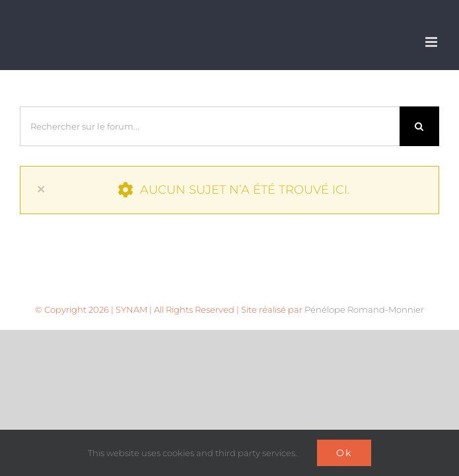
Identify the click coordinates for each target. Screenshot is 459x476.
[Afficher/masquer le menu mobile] (432, 42)
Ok (344, 453)
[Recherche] (419, 126)
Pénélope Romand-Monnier (364, 309)
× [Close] (41, 189)
